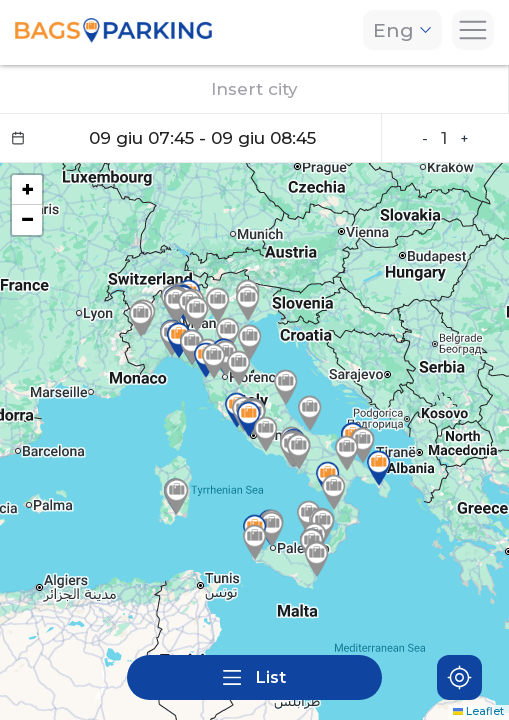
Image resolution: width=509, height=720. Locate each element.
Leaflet (479, 711)
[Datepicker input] (190, 138)
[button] (347, 453)
